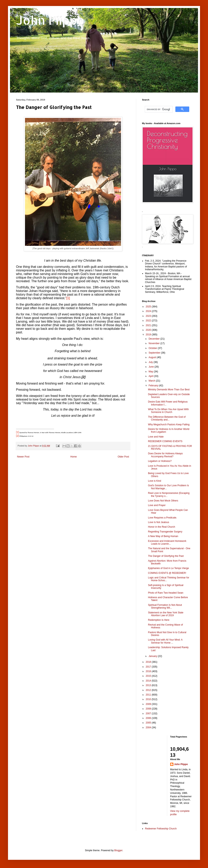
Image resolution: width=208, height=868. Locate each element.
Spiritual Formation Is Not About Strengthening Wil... (165, 606)
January (153, 656)
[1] (68, 298)
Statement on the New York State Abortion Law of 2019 (166, 614)
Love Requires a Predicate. (162, 518)
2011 (149, 695)
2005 (149, 723)
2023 (149, 316)
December (154, 339)
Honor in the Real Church (161, 527)
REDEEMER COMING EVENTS (165, 441)
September (155, 353)
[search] (158, 109)
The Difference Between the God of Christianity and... (167, 418)
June (151, 367)
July (151, 362)
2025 (149, 307)
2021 (149, 325)
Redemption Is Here (159, 620)
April (151, 376)
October (153, 348)
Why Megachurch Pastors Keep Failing (169, 425)
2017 (149, 667)
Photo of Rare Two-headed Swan (166, 593)
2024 (149, 311)
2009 (149, 704)
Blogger (118, 850)
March (152, 381)
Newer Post (23, 457)
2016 (149, 671)
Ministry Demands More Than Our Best (169, 390)
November (154, 343)
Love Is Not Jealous (158, 522)
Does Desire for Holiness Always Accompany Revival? (165, 455)
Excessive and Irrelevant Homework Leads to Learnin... (167, 542)
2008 (149, 709)
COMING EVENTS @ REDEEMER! (167, 573)
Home (74, 457)
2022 (149, 321)
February (154, 386)
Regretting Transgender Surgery (165, 532)
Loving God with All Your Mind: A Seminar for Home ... (165, 641)
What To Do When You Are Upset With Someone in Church (168, 411)
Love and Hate (156, 437)
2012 (149, 690)
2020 (149, 330)
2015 (149, 676)
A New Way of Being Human (163, 536)
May (151, 372)
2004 (149, 727)
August (153, 357)
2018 (149, 662)
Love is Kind (154, 481)
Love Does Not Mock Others (163, 501)
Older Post (123, 457)
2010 (149, 699)
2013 (149, 685)
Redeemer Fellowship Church (161, 829)
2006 (149, 718)
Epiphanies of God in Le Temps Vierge (168, 568)
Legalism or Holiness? (160, 461)
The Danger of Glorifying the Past (166, 556)
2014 (149, 681)
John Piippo (50, 20)
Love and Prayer (157, 505)
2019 (149, 335)
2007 (149, 714)
